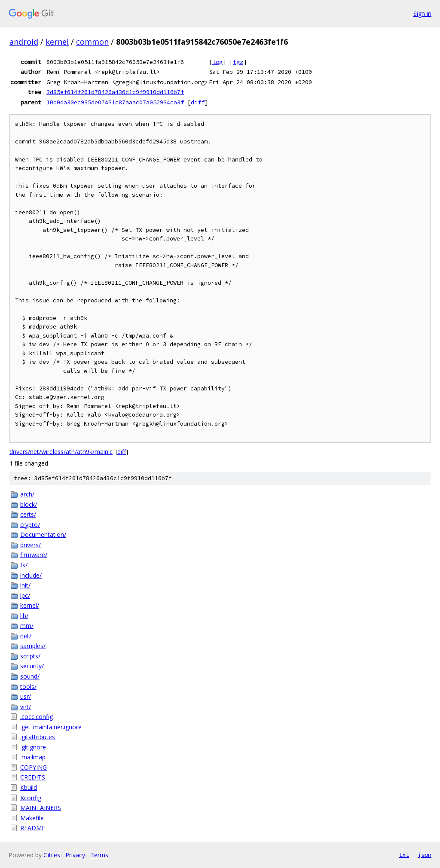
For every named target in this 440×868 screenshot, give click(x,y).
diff (198, 102)
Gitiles (52, 855)
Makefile (32, 818)
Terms (99, 855)
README (33, 828)
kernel (57, 42)
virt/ (26, 707)
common (92, 42)
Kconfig (31, 798)
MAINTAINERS (41, 808)
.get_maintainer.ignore (51, 727)
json (425, 855)
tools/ (28, 687)
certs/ (28, 514)
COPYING (34, 767)
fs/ (24, 565)
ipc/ (25, 595)
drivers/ (31, 545)
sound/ (30, 676)
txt (404, 855)
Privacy (75, 855)
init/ (25, 585)
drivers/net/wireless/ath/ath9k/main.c (61, 452)
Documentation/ (43, 535)
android (24, 42)
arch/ (27, 494)
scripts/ (30, 656)
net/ (26, 636)
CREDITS (33, 777)
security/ (32, 666)
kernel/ (30, 605)
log (217, 62)
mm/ (27, 626)
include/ (31, 575)
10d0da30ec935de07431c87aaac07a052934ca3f (115, 102)
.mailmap (33, 757)
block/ (29, 504)
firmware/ (34, 555)
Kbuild (29, 787)
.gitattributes (38, 737)
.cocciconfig (37, 717)
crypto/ (30, 525)
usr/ (26, 696)
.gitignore (33, 747)
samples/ (33, 646)
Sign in (422, 14)
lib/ (24, 616)
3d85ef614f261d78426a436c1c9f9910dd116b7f (115, 92)
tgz (238, 62)
